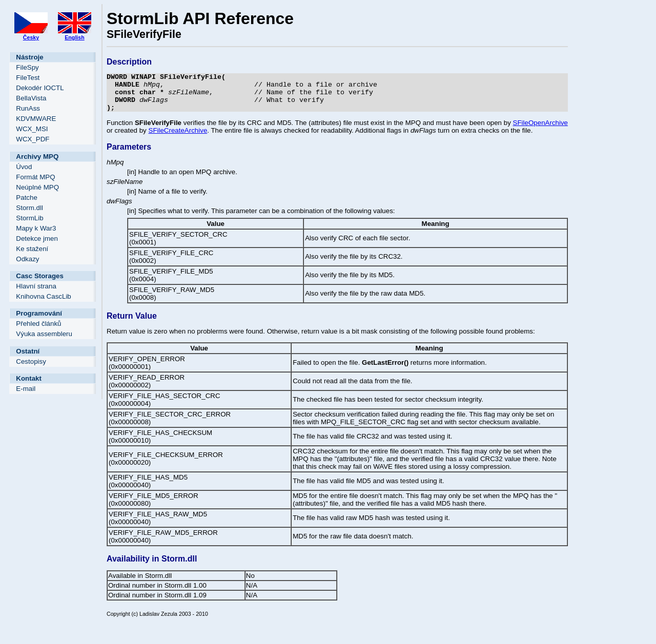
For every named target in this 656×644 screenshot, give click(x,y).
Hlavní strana (36, 286)
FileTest (28, 78)
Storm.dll (29, 208)
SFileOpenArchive (540, 130)
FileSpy (27, 67)
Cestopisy (31, 361)
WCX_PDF (33, 139)
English (74, 37)
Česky (31, 37)
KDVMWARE (36, 119)
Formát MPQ (35, 177)
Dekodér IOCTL (40, 88)
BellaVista (31, 98)
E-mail (26, 389)
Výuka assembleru (44, 334)
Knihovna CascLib (43, 296)
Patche (27, 198)
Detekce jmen (37, 238)
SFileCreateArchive (178, 138)
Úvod (24, 167)
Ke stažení (32, 249)
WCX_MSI (32, 129)
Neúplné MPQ (37, 187)
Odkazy (27, 259)
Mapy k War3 (36, 228)
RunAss (28, 108)
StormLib (29, 218)
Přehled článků (38, 324)
